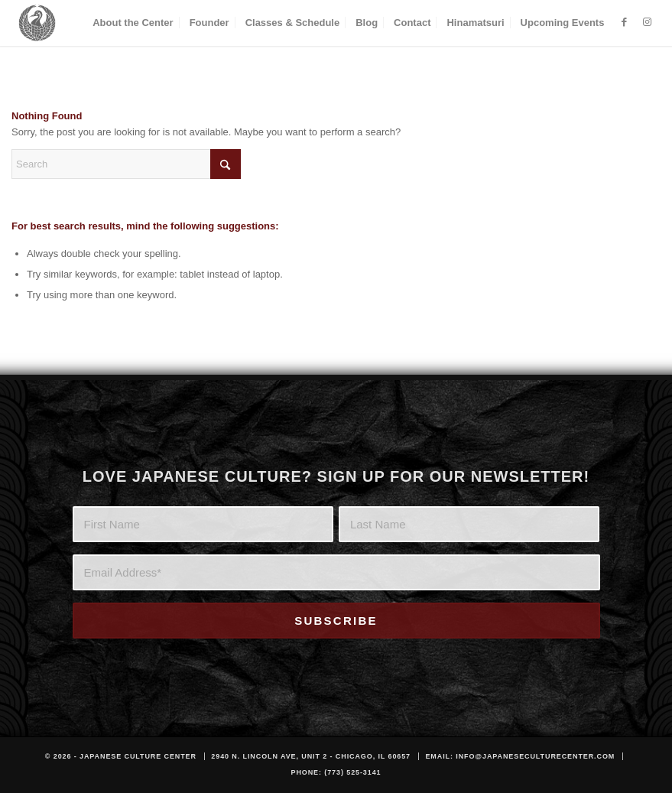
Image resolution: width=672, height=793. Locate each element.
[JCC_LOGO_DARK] (37, 23)
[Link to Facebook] (624, 22)
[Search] (126, 164)
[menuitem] (133, 23)
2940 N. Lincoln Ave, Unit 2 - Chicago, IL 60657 (311, 756)
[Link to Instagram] (647, 22)
